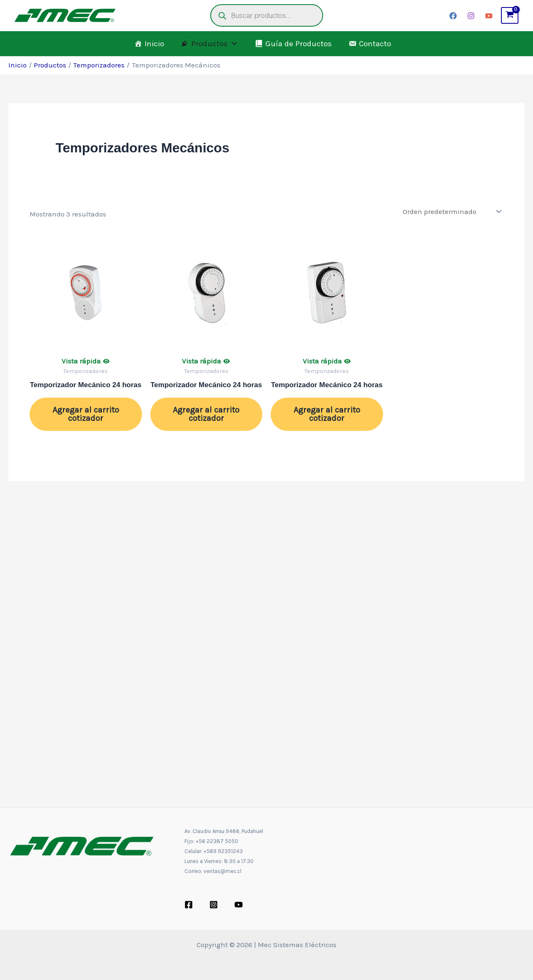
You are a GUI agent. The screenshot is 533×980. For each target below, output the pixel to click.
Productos (215, 44)
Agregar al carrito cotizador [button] (86, 414)
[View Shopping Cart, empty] (510, 15)
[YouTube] (489, 16)
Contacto (375, 44)
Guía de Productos (299, 44)
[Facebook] (453, 16)
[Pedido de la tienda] (451, 211)
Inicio (154, 44)
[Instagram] (471, 16)
